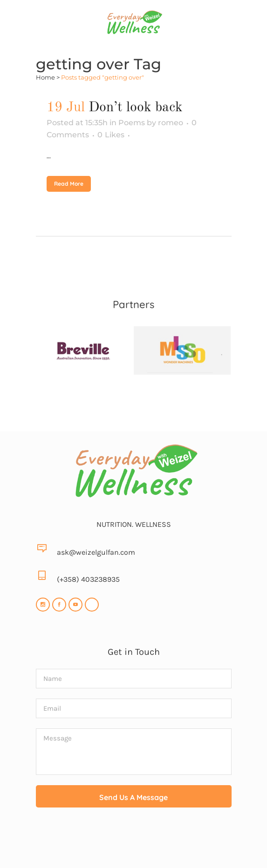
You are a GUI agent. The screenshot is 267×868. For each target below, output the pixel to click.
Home (45, 77)
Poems (132, 123)
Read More (69, 184)
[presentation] (134, 841)
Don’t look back (136, 108)
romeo (171, 123)
